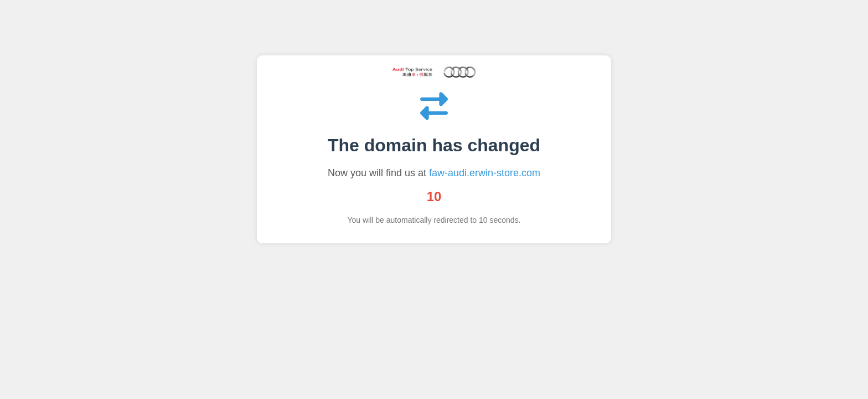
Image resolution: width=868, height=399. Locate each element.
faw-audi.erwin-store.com (485, 173)
